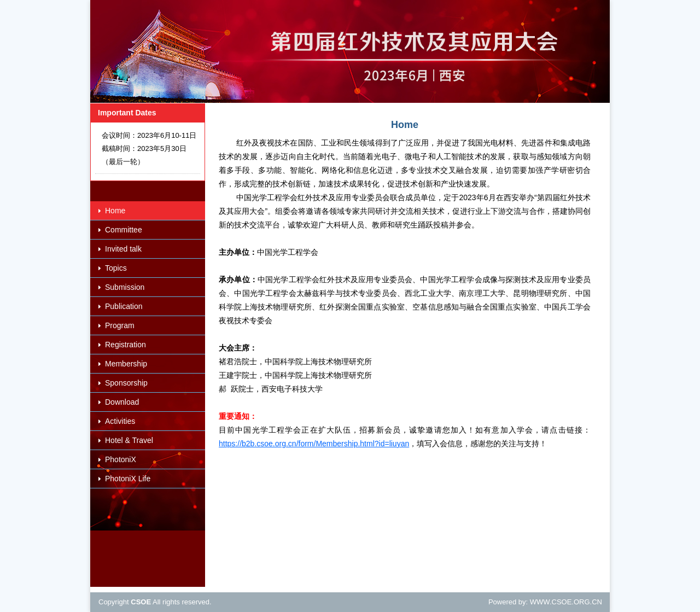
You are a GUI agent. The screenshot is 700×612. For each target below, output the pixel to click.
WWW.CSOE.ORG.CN (566, 602)
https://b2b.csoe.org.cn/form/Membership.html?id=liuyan (314, 444)
